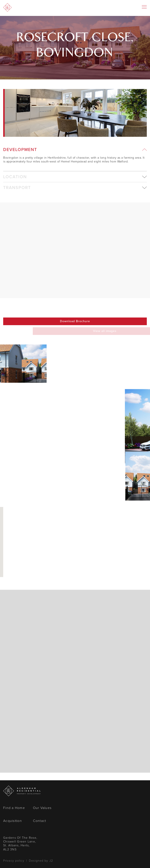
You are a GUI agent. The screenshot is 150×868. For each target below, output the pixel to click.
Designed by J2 (41, 861)
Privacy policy (14, 861)
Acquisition (13, 821)
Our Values (42, 808)
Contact (40, 821)
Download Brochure (75, 321)
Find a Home (14, 808)
